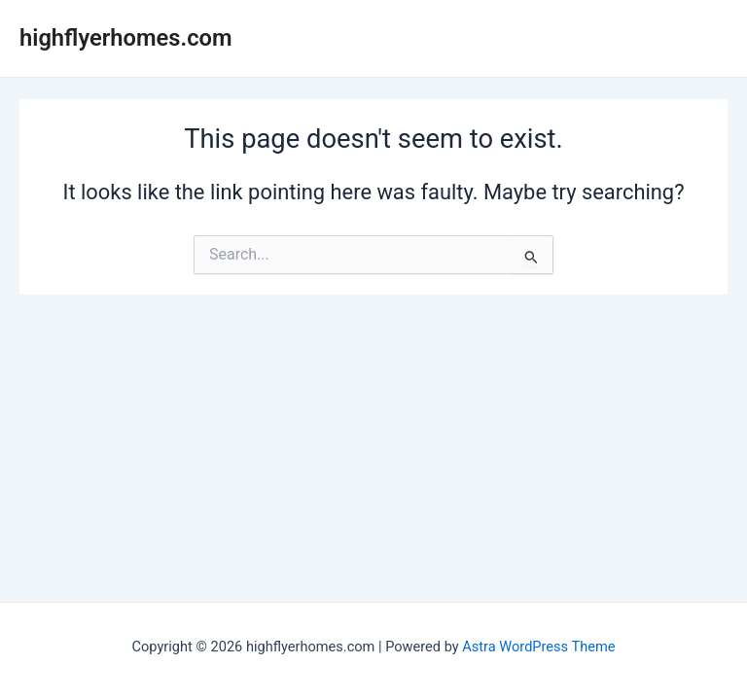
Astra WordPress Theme (538, 647)
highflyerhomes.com (126, 38)
